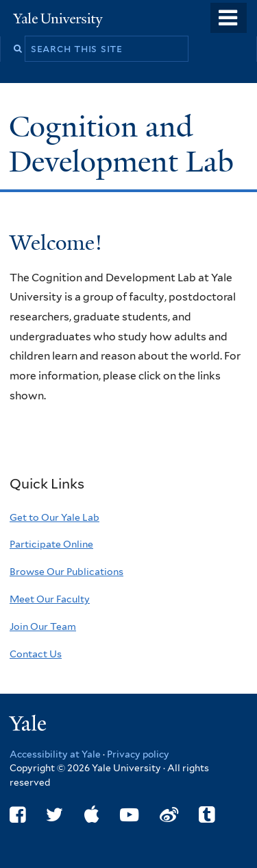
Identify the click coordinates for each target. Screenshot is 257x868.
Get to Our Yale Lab (54, 517)
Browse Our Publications (66, 572)
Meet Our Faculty (50, 599)
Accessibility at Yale (55, 754)
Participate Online (51, 544)
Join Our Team (43, 626)
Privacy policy (138, 754)
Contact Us (36, 654)
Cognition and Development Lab (125, 144)
